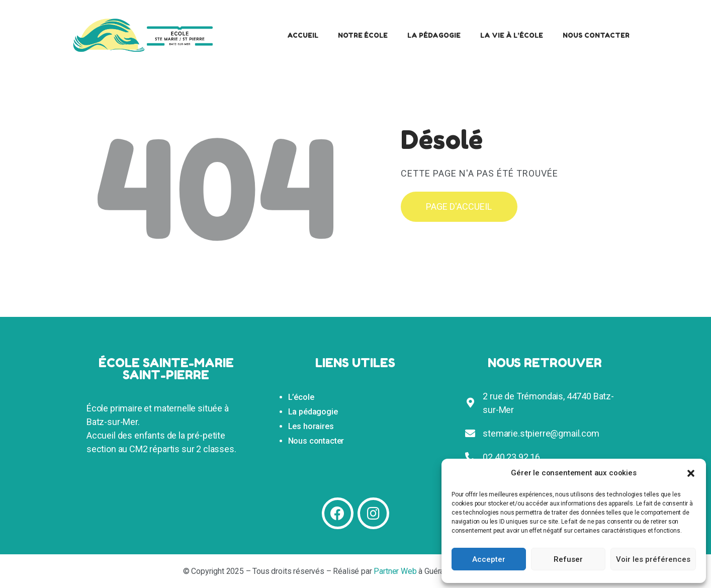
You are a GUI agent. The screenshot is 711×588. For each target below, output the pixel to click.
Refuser (568, 559)
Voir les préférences (653, 559)
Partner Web (395, 571)
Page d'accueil (459, 206)
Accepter (489, 559)
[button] (691, 473)
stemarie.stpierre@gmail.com (541, 433)
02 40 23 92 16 (511, 457)
